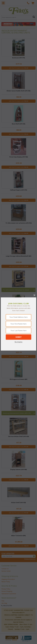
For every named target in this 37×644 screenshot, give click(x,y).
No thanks (18, 342)
